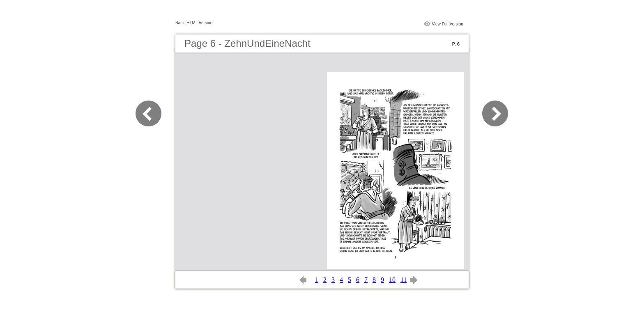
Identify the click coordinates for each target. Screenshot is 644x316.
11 (404, 280)
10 (392, 280)
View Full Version (447, 24)
